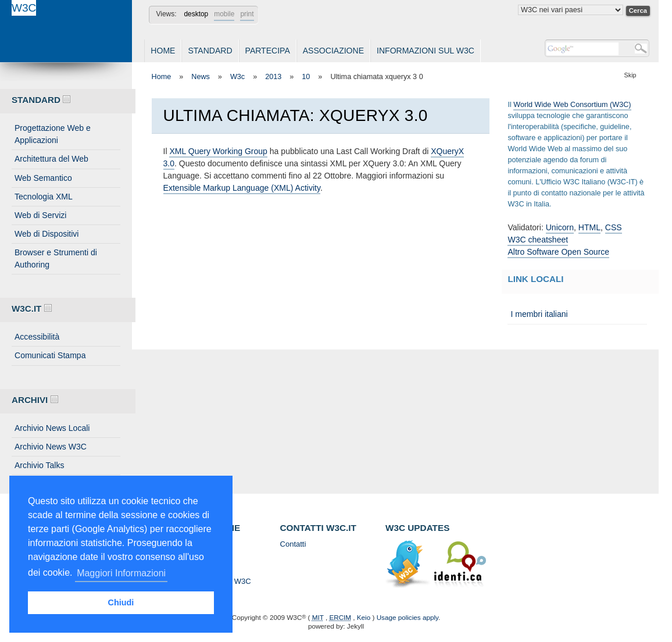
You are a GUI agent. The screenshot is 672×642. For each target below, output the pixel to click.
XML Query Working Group (218, 151)
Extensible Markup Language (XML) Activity (242, 188)
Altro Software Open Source (558, 252)
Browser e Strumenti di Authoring (56, 258)
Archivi (35, 400)
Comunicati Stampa (50, 355)
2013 (273, 77)
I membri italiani (539, 314)
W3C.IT (32, 308)
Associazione (333, 51)
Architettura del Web (51, 159)
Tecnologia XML (44, 197)
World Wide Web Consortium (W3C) (572, 105)
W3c (237, 77)
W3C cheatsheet (538, 240)
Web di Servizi (40, 215)
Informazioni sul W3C (426, 51)
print (247, 14)
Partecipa (268, 51)
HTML (589, 227)
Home (163, 51)
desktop (196, 14)
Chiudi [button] (121, 602)
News (201, 77)
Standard (210, 51)
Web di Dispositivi (47, 234)
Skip (630, 75)
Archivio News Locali (52, 428)
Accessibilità (37, 337)
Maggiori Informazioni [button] (121, 573)
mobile (224, 14)
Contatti (293, 544)
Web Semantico (43, 178)
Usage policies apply (408, 617)
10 (306, 77)
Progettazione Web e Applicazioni (53, 134)
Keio (364, 617)
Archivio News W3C (51, 447)
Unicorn (560, 227)
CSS (614, 227)
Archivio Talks (40, 465)
